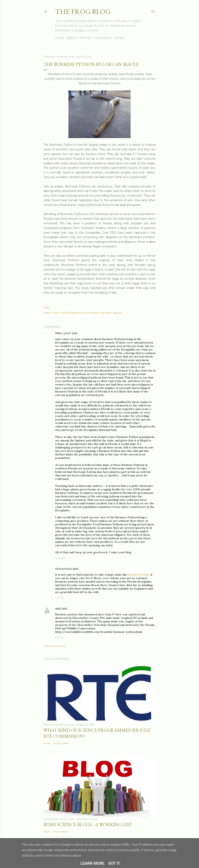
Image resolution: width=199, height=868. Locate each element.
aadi (58, 609)
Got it (114, 863)
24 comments (61, 743)
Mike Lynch (63, 333)
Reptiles (117, 313)
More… (120, 38)
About (72, 38)
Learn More (92, 863)
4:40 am (60, 558)
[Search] (153, 11)
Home (60, 38)
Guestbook (103, 38)
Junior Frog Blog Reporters (67, 313)
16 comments (60, 832)
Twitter (85, 38)
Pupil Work (105, 313)
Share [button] (47, 307)
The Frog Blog (83, 12)
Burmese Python (139, 575)
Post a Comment (55, 646)
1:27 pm (60, 598)
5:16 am (59, 637)
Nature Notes (90, 313)
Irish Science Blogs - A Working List (88, 824)
